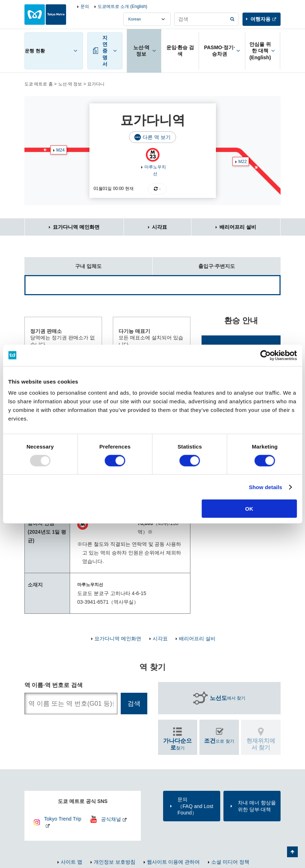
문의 (85, 6)
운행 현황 (35, 51)
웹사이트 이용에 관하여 (174, 862)
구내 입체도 (63, 263)
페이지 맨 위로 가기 (292, 852)
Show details (266, 487)
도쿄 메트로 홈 (39, 84)
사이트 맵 (71, 862)
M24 (61, 150)
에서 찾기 (228, 698)
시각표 (160, 227)
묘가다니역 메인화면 (76, 227)
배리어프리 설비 (238, 227)
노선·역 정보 (70, 84)
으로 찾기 (219, 741)
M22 (243, 162)
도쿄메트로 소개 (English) (123, 6)
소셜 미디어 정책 (230, 862)
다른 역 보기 (157, 137)
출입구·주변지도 (194, 263)
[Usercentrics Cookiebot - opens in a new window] (265, 355)
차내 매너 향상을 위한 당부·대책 (257, 806)
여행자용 (260, 19)
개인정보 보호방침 (115, 862)
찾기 (177, 744)
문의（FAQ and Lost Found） (195, 806)
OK (249, 509)
